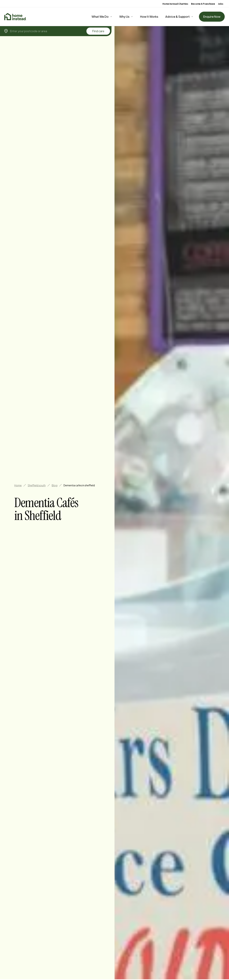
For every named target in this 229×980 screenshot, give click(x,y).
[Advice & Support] (179, 17)
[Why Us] (126, 17)
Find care (98, 31)
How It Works (149, 17)
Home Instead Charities (175, 4)
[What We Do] (102, 17)
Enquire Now (212, 17)
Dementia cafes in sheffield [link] (79, 485)
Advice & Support (177, 17)
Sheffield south (37, 485)
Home (18, 485)
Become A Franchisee (203, 4)
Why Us (124, 17)
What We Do (100, 17)
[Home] (15, 17)
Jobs (221, 4)
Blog (55, 485)
